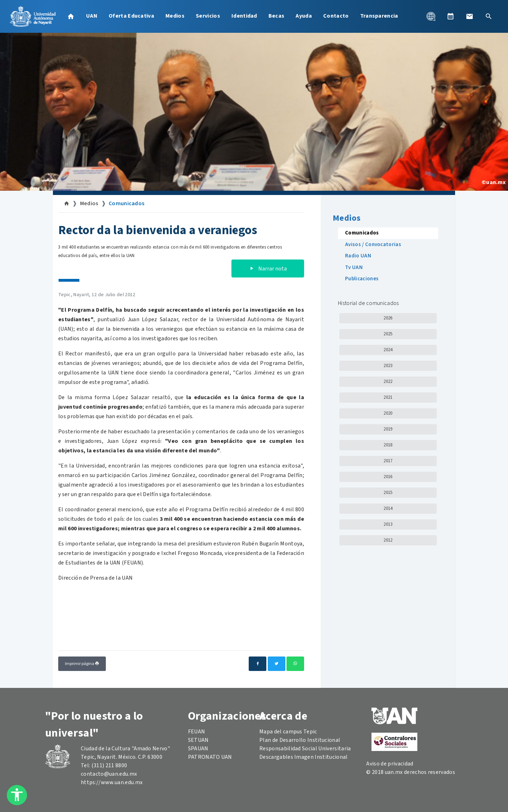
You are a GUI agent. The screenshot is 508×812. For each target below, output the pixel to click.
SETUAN (198, 740)
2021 (388, 397)
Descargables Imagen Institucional (304, 757)
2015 (388, 493)
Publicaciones (362, 279)
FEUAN (197, 732)
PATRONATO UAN (210, 757)
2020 (388, 413)
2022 (388, 381)
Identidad (244, 16)
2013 (388, 524)
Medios (175, 16)
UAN (92, 16)
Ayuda (304, 16)
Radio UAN (358, 256)
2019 (388, 429)
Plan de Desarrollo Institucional (300, 740)
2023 (388, 366)
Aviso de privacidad (390, 764)
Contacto (336, 16)
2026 (388, 318)
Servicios (208, 16)
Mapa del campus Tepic (288, 732)
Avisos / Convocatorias (373, 245)
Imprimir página (82, 664)
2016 (388, 477)
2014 (388, 508)
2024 (388, 350)
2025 (388, 334)
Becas (277, 16)
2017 (388, 461)
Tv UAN (354, 267)
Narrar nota (268, 269)
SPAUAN (198, 749)
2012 (388, 540)
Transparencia (379, 16)
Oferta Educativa (131, 16)
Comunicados (127, 203)
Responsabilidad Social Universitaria (305, 749)
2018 (388, 445)
